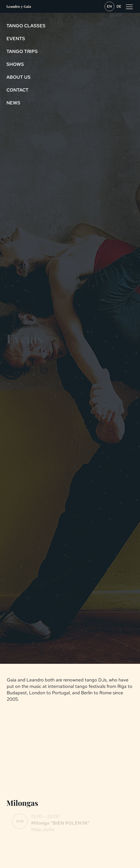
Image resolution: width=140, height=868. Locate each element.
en (109, 6)
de (119, 6)
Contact (17, 90)
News (13, 103)
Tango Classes (26, 26)
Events (16, 39)
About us (19, 77)
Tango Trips (22, 51)
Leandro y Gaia (19, 6)
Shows (15, 64)
